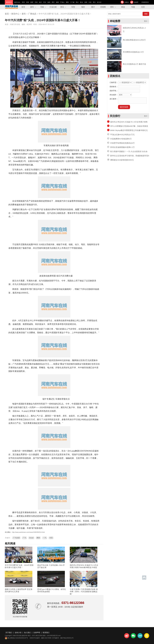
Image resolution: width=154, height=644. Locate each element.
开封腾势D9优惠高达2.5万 (133, 52)
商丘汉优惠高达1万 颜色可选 (134, 64)
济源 (36, 2)
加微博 (136, 2)
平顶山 (62, 2)
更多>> (146, 21)
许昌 (90, 2)
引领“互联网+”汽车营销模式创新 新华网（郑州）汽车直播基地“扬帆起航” (84, 592)
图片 (93, 7)
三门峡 (72, 2)
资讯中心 (15, 14)
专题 (133, 7)
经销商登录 (145, 2)
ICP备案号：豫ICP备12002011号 (63, 638)
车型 (73, 7)
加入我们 (27, 633)
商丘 (77, 2)
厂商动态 (32, 14)
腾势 (38, 538)
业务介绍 (18, 633)
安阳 (28, 2)
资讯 (62, 7)
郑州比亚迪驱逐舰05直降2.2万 (122, 147)
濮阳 (67, 2)
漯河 (53, 2)
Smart (31, 538)
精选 (123, 7)
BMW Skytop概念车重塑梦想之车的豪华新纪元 (129, 130)
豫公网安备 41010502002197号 (16, 638)
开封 (45, 2)
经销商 (103, 7)
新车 (32, 7)
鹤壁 (32, 2)
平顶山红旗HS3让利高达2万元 (122, 135)
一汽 (45, 538)
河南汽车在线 (20, 34)
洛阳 (49, 2)
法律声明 (37, 633)
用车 (112, 7)
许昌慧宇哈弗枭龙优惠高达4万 (122, 143)
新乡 (81, 2)
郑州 (23, 2)
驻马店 (99, 2)
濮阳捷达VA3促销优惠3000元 (122, 160)
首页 (23, 7)
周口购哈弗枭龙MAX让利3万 (134, 40)
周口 (94, 2)
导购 (42, 7)
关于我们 (9, 633)
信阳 (86, 2)
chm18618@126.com (54, 636)
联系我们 (46, 633)
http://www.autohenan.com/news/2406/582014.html (28, 532)
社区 (143, 7)
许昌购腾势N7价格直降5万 (121, 139)
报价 (83, 7)
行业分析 (53, 7)
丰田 (51, 538)
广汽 (24, 538)
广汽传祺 (16, 538)
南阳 (57, 2)
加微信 (127, 2)
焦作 (40, 2)
